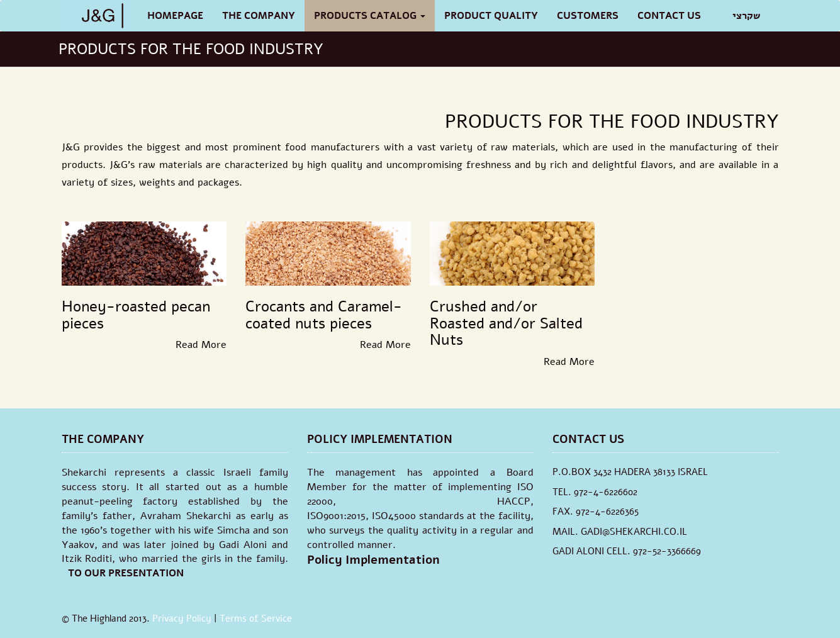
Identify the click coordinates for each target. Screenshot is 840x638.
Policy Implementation (373, 560)
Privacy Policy (182, 618)
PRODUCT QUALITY (491, 16)
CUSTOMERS (588, 16)
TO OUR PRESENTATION (126, 573)
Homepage (175, 16)
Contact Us (669, 16)
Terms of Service (256, 618)
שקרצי (746, 16)
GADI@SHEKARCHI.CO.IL (634, 532)
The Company (259, 16)
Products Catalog (370, 16)
